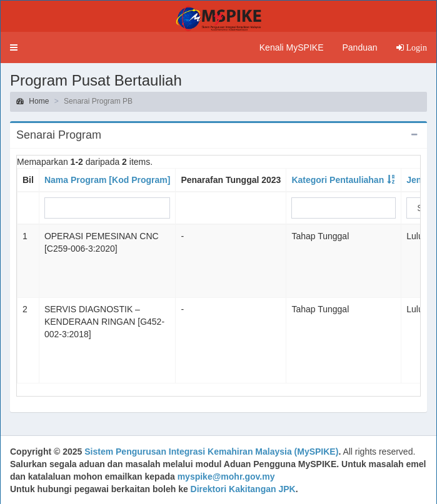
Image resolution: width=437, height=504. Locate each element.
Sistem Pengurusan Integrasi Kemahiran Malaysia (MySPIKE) (211, 452)
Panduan (359, 47)
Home (33, 101)
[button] (14, 47)
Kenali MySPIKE (292, 47)
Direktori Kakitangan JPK (243, 489)
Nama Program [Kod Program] (107, 180)
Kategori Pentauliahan (338, 180)
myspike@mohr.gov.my (226, 477)
